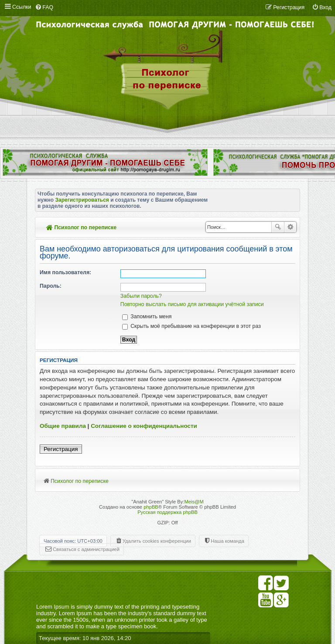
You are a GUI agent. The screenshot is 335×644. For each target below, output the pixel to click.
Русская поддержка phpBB (167, 512)
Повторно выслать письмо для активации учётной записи (192, 304)
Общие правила (63, 426)
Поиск (278, 227)
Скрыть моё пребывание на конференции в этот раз (191, 326)
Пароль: (51, 286)
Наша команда (227, 541)
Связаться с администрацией (86, 549)
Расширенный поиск (290, 227)
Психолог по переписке (81, 227)
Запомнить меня (147, 317)
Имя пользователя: (65, 272)
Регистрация (61, 449)
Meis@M (194, 502)
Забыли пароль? (141, 296)
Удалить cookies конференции (157, 541)
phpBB (151, 507)
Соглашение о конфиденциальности (144, 426)
